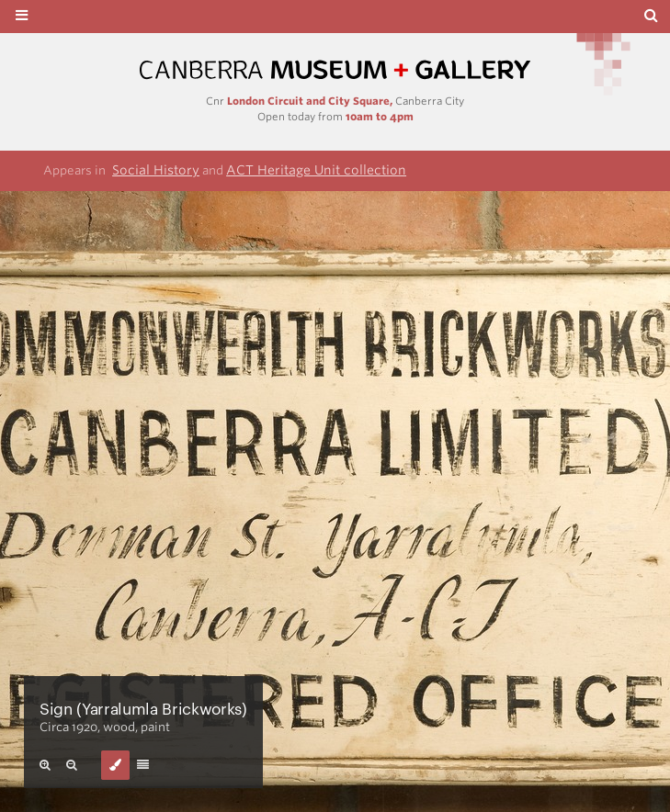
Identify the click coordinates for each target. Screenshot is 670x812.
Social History (156, 170)
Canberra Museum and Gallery (335, 70)
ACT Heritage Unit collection (316, 170)
